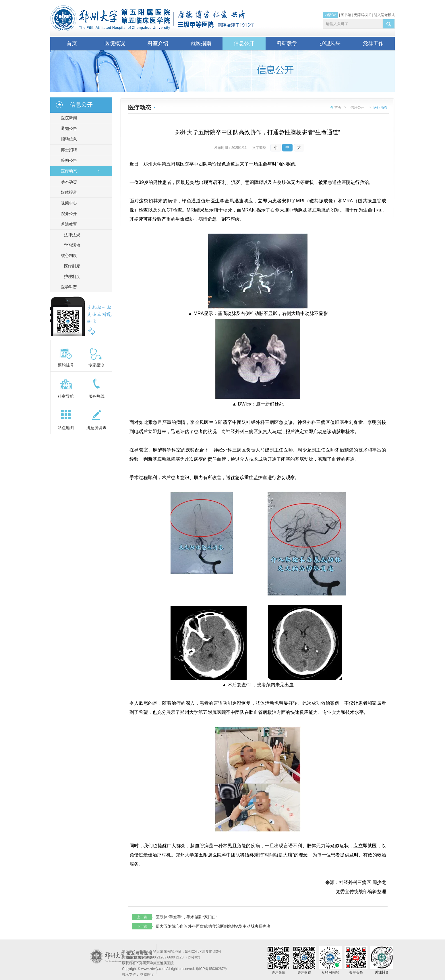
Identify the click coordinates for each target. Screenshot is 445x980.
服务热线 (96, 396)
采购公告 (67, 160)
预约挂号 (66, 365)
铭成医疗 (147, 975)
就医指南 (201, 43)
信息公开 (244, 43)
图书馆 (346, 15)
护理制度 (72, 276)
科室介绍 (158, 43)
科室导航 (66, 396)
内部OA (330, 15)
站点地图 (66, 428)
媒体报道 (67, 192)
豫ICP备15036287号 (211, 969)
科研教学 (287, 43)
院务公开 (67, 214)
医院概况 (115, 43)
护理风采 (330, 43)
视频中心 (67, 203)
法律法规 (72, 235)
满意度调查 (96, 428)
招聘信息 (67, 139)
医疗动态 (67, 171)
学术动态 (67, 182)
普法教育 (67, 224)
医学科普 (67, 287)
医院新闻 (67, 118)
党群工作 (373, 43)
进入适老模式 (384, 15)
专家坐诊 (96, 365)
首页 (72, 43)
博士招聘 (67, 150)
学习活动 (72, 245)
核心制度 (67, 255)
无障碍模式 (363, 15)
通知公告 (67, 128)
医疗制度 (72, 266)
